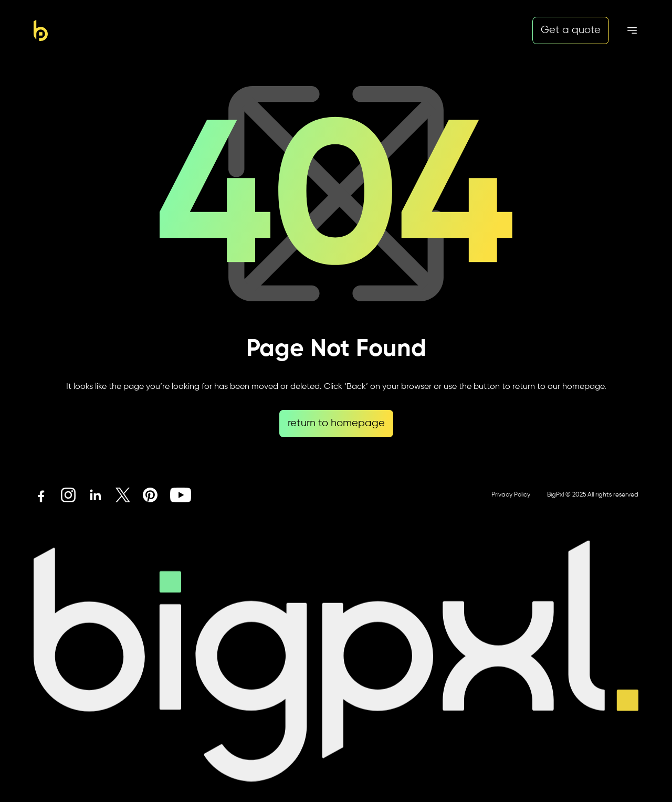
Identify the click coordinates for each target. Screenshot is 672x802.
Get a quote (571, 30)
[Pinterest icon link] (150, 495)
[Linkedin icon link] (96, 495)
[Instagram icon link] (68, 495)
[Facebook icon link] (41, 495)
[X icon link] (123, 495)
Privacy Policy (511, 495)
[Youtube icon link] (181, 495)
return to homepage (336, 423)
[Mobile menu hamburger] (632, 30)
